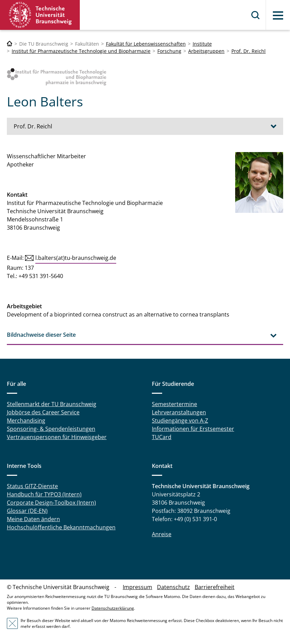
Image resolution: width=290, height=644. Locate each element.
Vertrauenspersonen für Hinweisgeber (57, 437)
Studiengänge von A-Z (180, 421)
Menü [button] (278, 15)
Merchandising (26, 421)
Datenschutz (173, 587)
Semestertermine (174, 404)
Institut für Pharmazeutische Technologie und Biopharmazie (81, 51)
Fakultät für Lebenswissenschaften (146, 44)
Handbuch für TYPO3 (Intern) (44, 494)
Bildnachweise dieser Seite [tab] (41, 335)
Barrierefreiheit (215, 587)
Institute (202, 44)
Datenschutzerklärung (113, 608)
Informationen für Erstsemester (193, 429)
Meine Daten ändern (33, 519)
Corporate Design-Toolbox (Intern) (51, 503)
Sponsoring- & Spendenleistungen (51, 429)
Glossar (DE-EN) (27, 511)
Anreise (162, 534)
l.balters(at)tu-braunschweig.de (76, 258)
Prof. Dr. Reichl (249, 51)
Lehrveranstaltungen (179, 412)
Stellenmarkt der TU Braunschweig (52, 404)
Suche (256, 15)
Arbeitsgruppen (206, 51)
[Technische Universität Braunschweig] (10, 44)
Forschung (169, 51)
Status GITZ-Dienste (32, 486)
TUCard (162, 437)
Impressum (137, 587)
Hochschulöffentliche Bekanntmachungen (61, 527)
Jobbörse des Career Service (43, 412)
